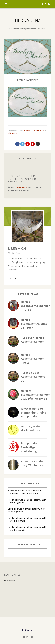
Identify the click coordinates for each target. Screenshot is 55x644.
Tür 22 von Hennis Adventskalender (32, 340)
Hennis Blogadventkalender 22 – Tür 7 (35, 324)
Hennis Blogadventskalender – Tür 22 (35, 306)
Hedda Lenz (28, 20)
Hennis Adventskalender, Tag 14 (33, 359)
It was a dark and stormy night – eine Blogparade (34, 413)
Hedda (11, 500)
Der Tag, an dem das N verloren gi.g (33, 428)
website (13, 278)
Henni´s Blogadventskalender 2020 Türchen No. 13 (35, 395)
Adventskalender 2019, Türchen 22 (32, 463)
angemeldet (22, 187)
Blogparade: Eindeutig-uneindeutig (29, 447)
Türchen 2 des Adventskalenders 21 (33, 377)
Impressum (9, 581)
